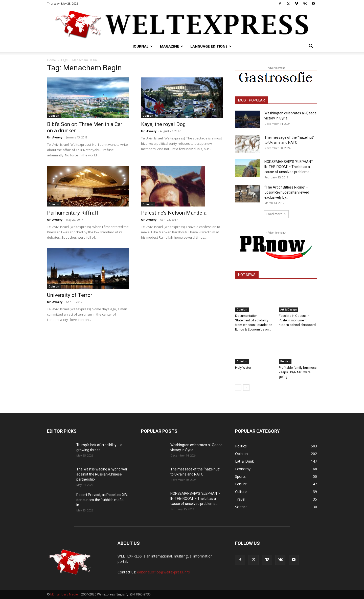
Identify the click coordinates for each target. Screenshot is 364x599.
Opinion (54, 116)
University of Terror (70, 295)
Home (51, 60)
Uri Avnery (55, 137)
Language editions (211, 46)
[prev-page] (238, 388)
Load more (276, 214)
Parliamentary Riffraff (73, 213)
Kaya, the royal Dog (163, 124)
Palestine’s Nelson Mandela (174, 213)
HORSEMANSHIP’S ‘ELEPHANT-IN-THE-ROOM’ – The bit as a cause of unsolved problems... (289, 167)
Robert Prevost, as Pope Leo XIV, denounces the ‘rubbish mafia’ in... (102, 500)
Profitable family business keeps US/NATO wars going (298, 372)
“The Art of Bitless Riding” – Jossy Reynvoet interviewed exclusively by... (287, 192)
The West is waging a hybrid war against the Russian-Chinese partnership (102, 474)
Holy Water (243, 368)
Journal (143, 46)
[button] (311, 47)
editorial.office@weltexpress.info (164, 572)
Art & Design (289, 309)
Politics (285, 361)
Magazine (172, 46)
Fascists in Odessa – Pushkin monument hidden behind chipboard (297, 320)
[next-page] (246, 388)
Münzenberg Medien (65, 594)
